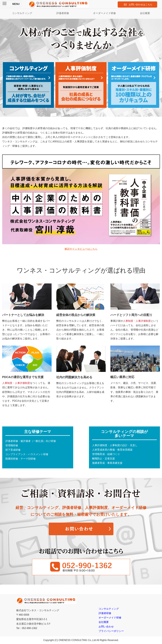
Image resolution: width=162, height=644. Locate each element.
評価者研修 (63, 13)
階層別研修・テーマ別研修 (21, 459)
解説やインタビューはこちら (81, 249)
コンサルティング (22, 13)
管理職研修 (12, 445)
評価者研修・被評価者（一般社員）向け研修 (31, 441)
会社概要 (145, 13)
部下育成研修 (13, 450)
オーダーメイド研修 (104, 13)
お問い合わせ (106, 627)
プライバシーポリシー (111, 631)
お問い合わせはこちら (141, 4)
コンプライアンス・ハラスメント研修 (27, 454)
